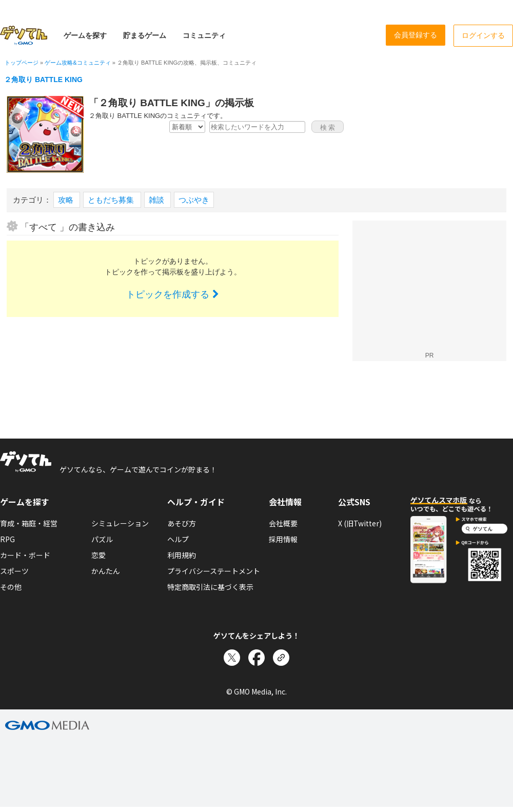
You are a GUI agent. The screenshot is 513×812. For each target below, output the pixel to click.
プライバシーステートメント (214, 571)
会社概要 (283, 523)
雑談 (157, 200)
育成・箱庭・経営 (29, 523)
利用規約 (182, 555)
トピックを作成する (172, 294)
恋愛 (98, 555)
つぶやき (194, 200)
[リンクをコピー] (281, 658)
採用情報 (283, 539)
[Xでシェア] (232, 658)
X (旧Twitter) (360, 523)
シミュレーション (120, 523)
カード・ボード (25, 555)
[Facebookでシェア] (256, 658)
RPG (7, 539)
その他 (11, 587)
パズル (102, 539)
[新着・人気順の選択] (187, 127)
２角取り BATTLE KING (43, 80)
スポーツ (14, 571)
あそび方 (182, 523)
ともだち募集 (112, 200)
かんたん (106, 571)
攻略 (67, 200)
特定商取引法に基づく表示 (210, 587)
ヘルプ (178, 539)
